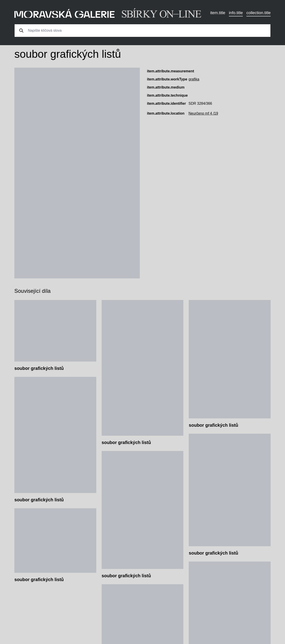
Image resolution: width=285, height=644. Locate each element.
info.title (236, 13)
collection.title (259, 13)
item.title (218, 13)
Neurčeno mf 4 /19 (203, 113)
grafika (194, 79)
